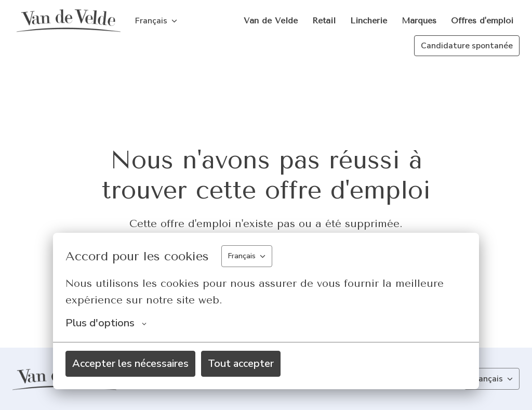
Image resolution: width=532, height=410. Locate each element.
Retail (324, 21)
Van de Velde (271, 21)
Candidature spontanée (467, 46)
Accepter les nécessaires (130, 363)
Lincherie (369, 21)
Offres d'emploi (482, 21)
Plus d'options (106, 323)
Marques (419, 21)
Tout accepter (241, 363)
